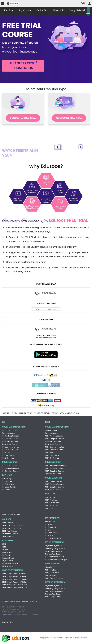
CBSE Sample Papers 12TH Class (15, 582)
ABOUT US (7, 413)
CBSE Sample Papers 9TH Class (14, 574)
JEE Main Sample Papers (55, 557)
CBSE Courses (8, 523)
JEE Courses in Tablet (10, 450)
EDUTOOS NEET (51, 497)
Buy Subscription (9, 433)
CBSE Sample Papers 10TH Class (15, 577)
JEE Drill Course (8, 458)
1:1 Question (52, 309)
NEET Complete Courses (55, 439)
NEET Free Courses (53, 455)
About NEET (50, 567)
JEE (3, 422)
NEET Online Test (52, 503)
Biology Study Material (54, 591)
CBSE (4, 544)
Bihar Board (7, 552)
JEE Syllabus (50, 530)
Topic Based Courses (10, 444)
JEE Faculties (7, 481)
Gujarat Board (8, 561)
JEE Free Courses (9, 455)
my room (89, 4)
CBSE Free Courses (10, 531)
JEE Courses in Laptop (11, 447)
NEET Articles (50, 575)
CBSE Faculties (8, 537)
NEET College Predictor (54, 578)
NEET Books (50, 452)
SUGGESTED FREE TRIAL (23, 118)
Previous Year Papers (53, 554)
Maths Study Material (54, 551)
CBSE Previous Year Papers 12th (15, 588)
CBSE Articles (7, 566)
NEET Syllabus (51, 570)
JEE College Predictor (53, 538)
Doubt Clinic (8, 622)
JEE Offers (6, 490)
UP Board (6, 550)
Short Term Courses (10, 441)
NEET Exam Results (53, 506)
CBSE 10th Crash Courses (12, 528)
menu (3, 4)
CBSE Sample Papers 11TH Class (15, 579)
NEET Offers (50, 508)
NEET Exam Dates (52, 573)
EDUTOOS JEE (7, 479)
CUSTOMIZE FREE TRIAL (69, 118)
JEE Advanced (50, 527)
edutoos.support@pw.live (46, 338)
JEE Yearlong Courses (10, 436)
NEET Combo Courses (54, 481)
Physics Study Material (54, 546)
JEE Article (49, 535)
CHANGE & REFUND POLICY (22, 413)
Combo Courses (51, 430)
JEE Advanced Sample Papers (56, 560)
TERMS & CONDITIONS (42, 413)
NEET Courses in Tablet (54, 450)
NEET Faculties (51, 500)
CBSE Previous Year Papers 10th (15, 585)
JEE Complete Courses (11, 439)
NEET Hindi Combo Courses (56, 466)
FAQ (37, 309)
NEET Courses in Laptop (55, 447)
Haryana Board (8, 558)
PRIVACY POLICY (58, 413)
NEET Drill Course (52, 458)
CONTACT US (70, 413)
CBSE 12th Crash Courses (12, 526)
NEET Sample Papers (53, 597)
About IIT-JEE (50, 522)
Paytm (46, 380)
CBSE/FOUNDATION (11, 514)
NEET (48, 422)
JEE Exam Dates (51, 533)
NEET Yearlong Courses (54, 436)
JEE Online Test (8, 484)
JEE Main (48, 524)
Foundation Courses (10, 534)
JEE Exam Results (9, 487)
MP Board (6, 555)
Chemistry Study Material (55, 549)
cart (82, 4)
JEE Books (6, 452)
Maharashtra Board (10, 563)
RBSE (4, 547)
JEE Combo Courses (10, 430)
